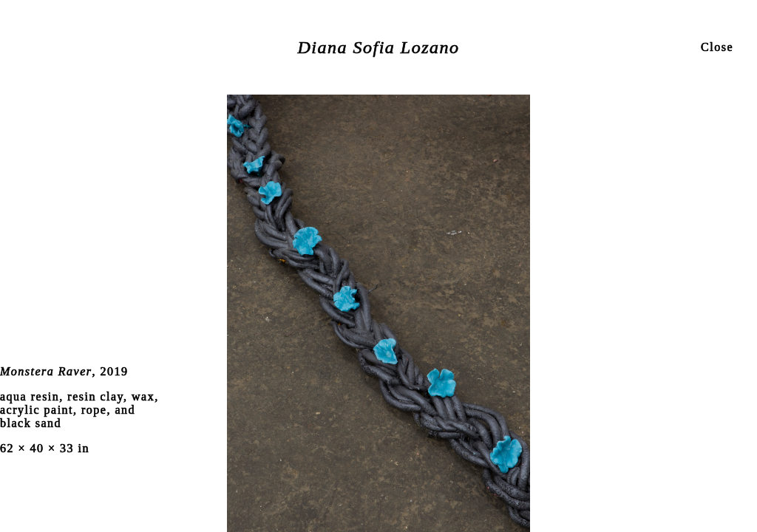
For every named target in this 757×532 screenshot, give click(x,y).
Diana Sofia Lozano (378, 47)
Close (717, 47)
